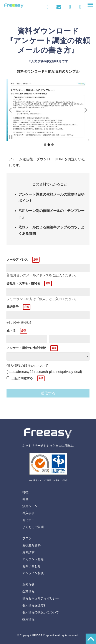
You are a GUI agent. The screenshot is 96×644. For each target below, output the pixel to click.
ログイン (47, 7)
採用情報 (28, 619)
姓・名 (11, 330)
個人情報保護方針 (35, 605)
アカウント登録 (33, 559)
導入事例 (28, 513)
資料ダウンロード (71, 7)
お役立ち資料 (31, 545)
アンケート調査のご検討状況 (26, 348)
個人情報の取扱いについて (41, 612)
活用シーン (30, 506)
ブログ (27, 538)
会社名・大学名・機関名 (23, 283)
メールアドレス (17, 260)
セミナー (28, 520)
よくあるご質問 (33, 527)
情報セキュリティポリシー (41, 598)
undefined (13, 110)
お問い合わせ (59, 7)
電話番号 (13, 307)
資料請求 (28, 552)
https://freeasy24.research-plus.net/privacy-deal (44, 372)
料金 (25, 499)
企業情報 (28, 591)
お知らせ (28, 584)
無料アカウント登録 (80, 7)
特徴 (25, 492)
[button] (90, 5)
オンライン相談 (33, 573)
